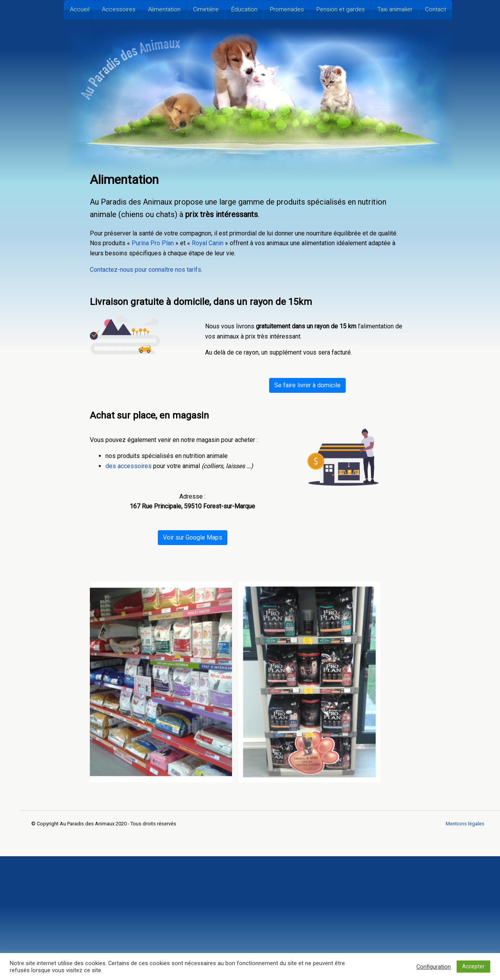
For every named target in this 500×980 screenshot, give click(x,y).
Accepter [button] (473, 966)
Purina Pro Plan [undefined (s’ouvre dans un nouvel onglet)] (153, 243)
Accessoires (119, 9)
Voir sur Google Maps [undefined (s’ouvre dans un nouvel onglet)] (193, 537)
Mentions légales (465, 824)
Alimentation (164, 9)
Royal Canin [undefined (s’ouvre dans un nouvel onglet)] (208, 243)
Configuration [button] (434, 967)
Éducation (244, 9)
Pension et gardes (341, 9)
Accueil (80, 9)
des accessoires (129, 466)
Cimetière (206, 9)
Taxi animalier (395, 9)
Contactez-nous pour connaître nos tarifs (146, 270)
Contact (436, 9)
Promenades (287, 9)
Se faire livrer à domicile (307, 385)
